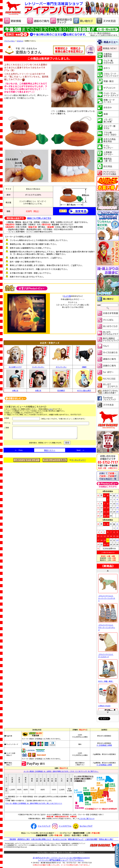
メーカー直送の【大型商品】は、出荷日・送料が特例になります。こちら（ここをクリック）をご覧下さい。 (61, 771)
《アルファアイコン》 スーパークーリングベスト (108, 597)
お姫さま (38, 390)
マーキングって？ (79, 462)
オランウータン (61, 367)
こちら (50, 409)
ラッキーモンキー (38, 367)
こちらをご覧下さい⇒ (87, 818)
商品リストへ (50, 452)
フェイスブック (40, 826)
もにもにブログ (82, 826)
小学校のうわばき (108, 704)
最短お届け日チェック (76, 839)
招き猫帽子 (61, 390)
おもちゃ (20, 41)
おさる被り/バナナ (15, 367)
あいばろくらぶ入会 (60, 839)
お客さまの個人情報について (41, 839)
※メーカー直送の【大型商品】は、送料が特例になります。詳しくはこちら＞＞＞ (34, 803)
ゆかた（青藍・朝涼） (108, 680)
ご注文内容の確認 (91, 839)
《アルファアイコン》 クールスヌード (108, 654)
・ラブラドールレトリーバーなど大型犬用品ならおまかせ (61, 858)
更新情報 (13, 839)
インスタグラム (61, 826)
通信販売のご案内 (24, 839)
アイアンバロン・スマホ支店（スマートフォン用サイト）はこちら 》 (61, 852)
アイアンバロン (10, 41)
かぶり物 (67, 296)
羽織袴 (84, 367)
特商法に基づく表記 (106, 839)
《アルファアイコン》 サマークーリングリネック (108, 626)
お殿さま (15, 390)
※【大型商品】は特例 (104, 745)
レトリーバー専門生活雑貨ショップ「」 (61, 860)
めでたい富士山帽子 (84, 390)
